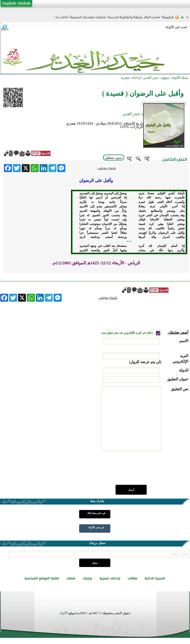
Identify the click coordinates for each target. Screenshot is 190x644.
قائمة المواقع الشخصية (42, 578)
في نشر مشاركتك (96, 513)
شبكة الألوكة (180, 78)
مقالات (132, 578)
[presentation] (151, 470)
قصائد (71, 578)
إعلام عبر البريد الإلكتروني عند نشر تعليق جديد (127, 333)
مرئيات (87, 578)
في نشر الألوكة (96, 527)
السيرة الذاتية (155, 578)
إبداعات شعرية (110, 578)
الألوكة (64, 613)
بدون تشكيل (114, 158)
